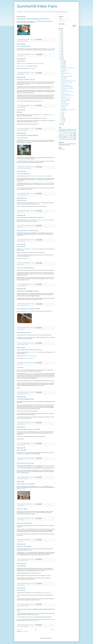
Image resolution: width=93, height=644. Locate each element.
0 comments (32, 39)
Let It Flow (20, 368)
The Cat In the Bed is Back (25, 268)
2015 (61, 46)
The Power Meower (23, 174)
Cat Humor (73, 129)
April (62, 117)
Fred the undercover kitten (34, 352)
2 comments (32, 304)
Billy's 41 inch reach (40, 486)
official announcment (30, 358)
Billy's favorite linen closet (31, 374)
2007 (61, 58)
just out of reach (22, 489)
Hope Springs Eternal (24, 333)
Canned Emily (21, 566)
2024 (61, 32)
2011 (61, 52)
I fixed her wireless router (47, 467)
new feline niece (23, 64)
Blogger (51, 638)
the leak (36, 613)
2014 (61, 47)
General (21, 227)
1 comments (32, 73)
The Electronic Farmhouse (24, 130)
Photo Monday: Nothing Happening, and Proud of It (33, 19)
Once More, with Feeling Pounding (67, 87)
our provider (26, 552)
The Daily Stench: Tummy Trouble (27, 231)
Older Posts (53, 630)
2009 (61, 55)
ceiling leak (25, 337)
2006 (61, 59)
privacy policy (65, 144)
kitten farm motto (51, 115)
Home (36, 630)
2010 (61, 53)
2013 (61, 49)
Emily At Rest (21, 246)
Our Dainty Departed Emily (25, 399)
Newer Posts (19, 630)
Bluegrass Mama (38, 64)
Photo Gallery (25, 41)
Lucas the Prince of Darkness (71, 132)
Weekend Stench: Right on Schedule (28, 429)
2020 (61, 38)
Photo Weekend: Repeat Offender (27, 135)
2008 (61, 56)
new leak (28, 293)
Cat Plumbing (21, 590)
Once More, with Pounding (28, 291)
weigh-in (24, 453)
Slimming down (22, 200)
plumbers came (21, 370)
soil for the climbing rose (34, 249)
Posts (61, 18)
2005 (61, 123)
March (62, 118)
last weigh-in (38, 203)
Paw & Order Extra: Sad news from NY (29, 350)
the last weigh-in (50, 49)
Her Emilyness (22, 264)
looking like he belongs (35, 140)
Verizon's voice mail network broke (31, 621)
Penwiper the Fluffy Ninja (64, 136)
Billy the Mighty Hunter (23, 195)
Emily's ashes (23, 249)
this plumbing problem (47, 593)
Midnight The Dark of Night (63, 133)
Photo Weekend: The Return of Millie (28, 309)
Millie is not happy (24, 66)
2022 (61, 35)
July (62, 112)
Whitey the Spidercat (23, 107)
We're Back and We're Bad (25, 463)
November (63, 62)
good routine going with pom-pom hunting (39, 176)
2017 (61, 43)
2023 (61, 33)
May (62, 115)
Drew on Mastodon (62, 149)
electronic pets (33, 513)
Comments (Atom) (25, 631)
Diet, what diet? (22, 450)
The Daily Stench (22, 241)
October (62, 63)
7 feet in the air (27, 84)
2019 (61, 40)
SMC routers (19, 468)
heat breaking (36, 466)
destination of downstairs (43, 183)
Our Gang (21, 41)
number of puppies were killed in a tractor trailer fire (39, 220)
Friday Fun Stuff (22, 509)
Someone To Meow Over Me (26, 80)
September (63, 65)
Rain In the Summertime (24, 523)
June (62, 114)
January (62, 121)
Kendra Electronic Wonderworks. (60, 12)
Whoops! (20, 112)
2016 (61, 44)
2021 (61, 36)
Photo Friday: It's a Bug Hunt (26, 484)
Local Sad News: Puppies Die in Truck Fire (30, 217)
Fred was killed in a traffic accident (30, 356)
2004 (61, 125)
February (63, 120)
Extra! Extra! (21, 61)
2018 (61, 41)
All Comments (62, 20)
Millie (51, 311)
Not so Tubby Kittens (23, 46)
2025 (61, 30)
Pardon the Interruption (24, 546)
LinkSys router (24, 467)
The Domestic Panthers (63, 138)
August (62, 66)
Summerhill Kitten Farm (37, 6)
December (63, 60)
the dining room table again (26, 141)
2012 (61, 50)
